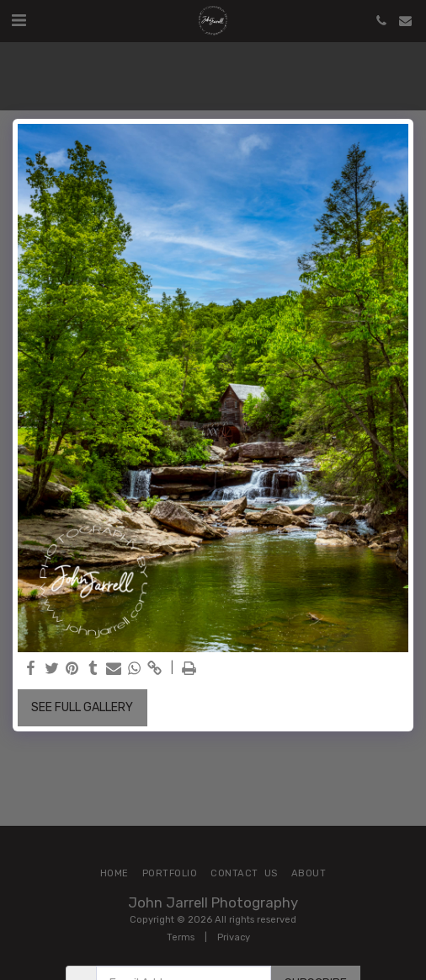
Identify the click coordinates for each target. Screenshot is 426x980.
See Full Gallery (82, 707)
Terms (181, 937)
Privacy (234, 937)
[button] (19, 20)
